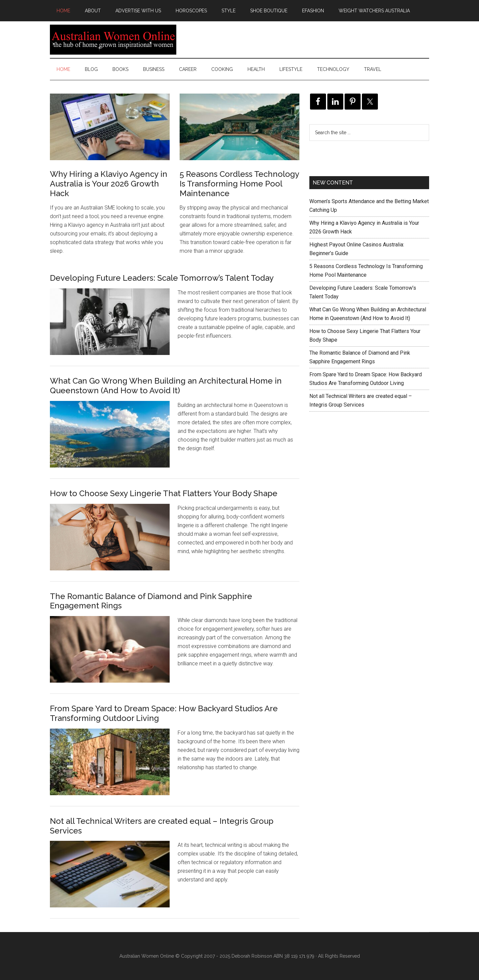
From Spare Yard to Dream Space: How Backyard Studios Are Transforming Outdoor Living (164, 713)
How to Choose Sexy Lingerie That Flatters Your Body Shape (164, 493)
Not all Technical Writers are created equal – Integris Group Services (162, 826)
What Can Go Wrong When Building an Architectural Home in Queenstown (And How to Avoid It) (166, 386)
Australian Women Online (113, 40)
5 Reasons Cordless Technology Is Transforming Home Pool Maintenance (239, 184)
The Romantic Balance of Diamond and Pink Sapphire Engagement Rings (151, 601)
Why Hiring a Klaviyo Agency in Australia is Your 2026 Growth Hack (109, 184)
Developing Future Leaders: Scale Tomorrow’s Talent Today (162, 278)
